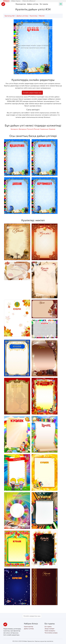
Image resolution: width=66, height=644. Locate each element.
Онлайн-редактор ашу (32, 616)
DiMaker (6, 1)
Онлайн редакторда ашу (32, 93)
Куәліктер (34, 16)
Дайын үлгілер (33, 4)
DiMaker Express (16, 1)
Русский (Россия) (33, 129)
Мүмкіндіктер (21, 4)
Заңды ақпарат (49, 629)
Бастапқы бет (10, 16)
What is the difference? (29, 1)
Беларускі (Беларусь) (19, 129)
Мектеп (42, 16)
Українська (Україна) (48, 129)
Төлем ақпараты (50, 631)
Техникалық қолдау (51, 633)
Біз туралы (44, 4)
